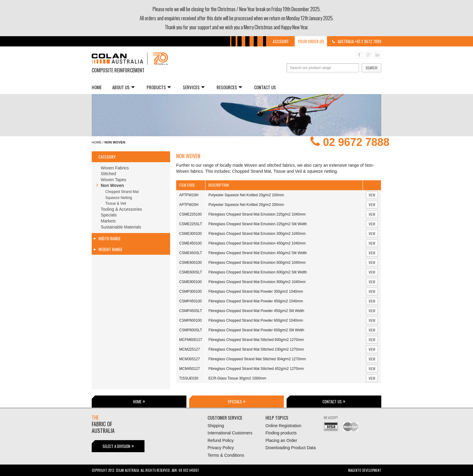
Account (281, 41)
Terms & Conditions (226, 455)
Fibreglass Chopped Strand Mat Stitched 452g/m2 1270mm (256, 369)
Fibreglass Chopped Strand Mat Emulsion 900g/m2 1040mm (257, 282)
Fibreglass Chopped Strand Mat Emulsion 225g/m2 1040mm (257, 214)
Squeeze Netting (119, 198)
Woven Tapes (113, 180)
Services (194, 87)
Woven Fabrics (115, 168)
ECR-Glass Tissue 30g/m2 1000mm (237, 378)
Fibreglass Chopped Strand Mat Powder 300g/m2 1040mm (256, 292)
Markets (108, 221)
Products (159, 87)
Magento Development (365, 470)
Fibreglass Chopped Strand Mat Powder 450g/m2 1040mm (256, 301)
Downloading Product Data (291, 448)
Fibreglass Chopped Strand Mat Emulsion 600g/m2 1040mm (257, 263)
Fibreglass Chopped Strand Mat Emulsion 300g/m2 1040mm (257, 234)
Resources (229, 87)
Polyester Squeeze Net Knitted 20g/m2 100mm (246, 195)
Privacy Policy (221, 448)
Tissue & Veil (116, 203)
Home (97, 87)
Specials (109, 215)
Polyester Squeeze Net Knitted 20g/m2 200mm (246, 205)
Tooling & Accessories (121, 209)
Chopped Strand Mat (122, 192)
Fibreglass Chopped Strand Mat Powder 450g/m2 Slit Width (256, 311)
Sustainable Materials (121, 227)
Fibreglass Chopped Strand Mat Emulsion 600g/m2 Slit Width (258, 272)
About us (123, 87)
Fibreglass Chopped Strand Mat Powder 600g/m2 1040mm (256, 320)
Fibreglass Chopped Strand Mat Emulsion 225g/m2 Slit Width (258, 224)
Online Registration (283, 426)
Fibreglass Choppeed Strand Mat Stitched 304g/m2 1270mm (257, 359)
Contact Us (265, 87)
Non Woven (112, 185)
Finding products (281, 433)
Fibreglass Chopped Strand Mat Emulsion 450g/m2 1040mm (257, 243)
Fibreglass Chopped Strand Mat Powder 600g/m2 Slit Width (256, 330)
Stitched (108, 174)
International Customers (230, 433)
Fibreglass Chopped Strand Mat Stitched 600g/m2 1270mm (256, 340)
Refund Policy (221, 440)
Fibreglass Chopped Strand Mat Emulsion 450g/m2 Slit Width (258, 253)
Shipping (216, 426)
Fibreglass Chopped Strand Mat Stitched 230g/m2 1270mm (256, 349)
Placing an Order (281, 440)
